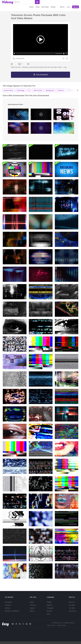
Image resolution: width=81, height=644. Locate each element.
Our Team (72, 605)
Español (49, 605)
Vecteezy (8, 605)
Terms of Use (51, 625)
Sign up (76, 7)
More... (49, 614)
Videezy (7, 608)
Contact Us (72, 611)
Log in (68, 7)
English (49, 602)
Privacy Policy (61, 625)
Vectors (31, 7)
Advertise (33, 605)
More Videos (45, 7)
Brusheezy (8, 602)
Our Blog (72, 608)
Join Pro (62, 7)
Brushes (53, 7)
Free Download (42, 75)
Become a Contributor (12, 611)
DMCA (32, 611)
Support (32, 608)
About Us (72, 602)
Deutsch (49, 611)
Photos (38, 7)
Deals (32, 602)
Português (50, 608)
